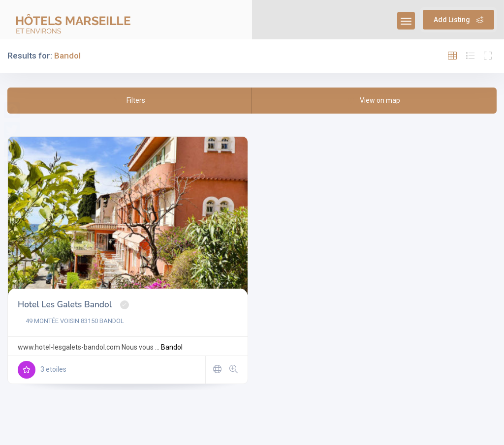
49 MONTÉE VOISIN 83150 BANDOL (71, 321)
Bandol (172, 347)
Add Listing (458, 20)
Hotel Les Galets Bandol (65, 305)
